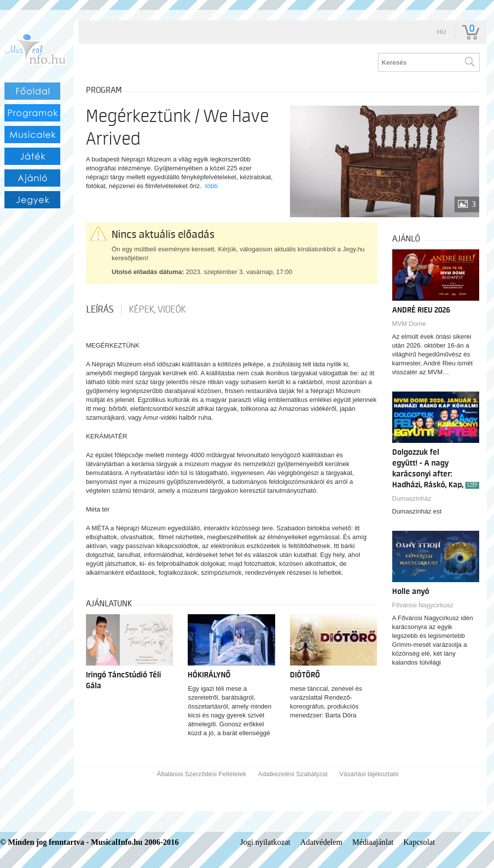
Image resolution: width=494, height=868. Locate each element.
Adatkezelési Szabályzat (293, 774)
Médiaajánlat (373, 842)
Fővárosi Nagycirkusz (423, 605)
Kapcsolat (419, 842)
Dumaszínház (412, 498)
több (211, 186)
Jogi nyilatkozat (265, 842)
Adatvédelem (321, 842)
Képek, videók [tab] (157, 310)
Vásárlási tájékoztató (369, 774)
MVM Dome (409, 324)
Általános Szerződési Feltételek (201, 774)
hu (441, 32)
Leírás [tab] (100, 310)
